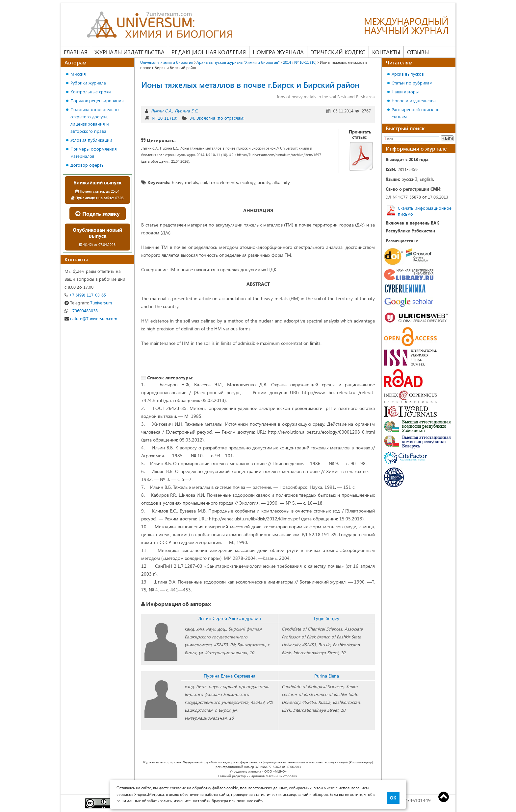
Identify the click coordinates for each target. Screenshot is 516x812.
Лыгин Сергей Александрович (230, 618)
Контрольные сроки (91, 92)
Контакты (386, 52)
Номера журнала (278, 52)
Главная (76, 52)
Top (444, 797)
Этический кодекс (338, 52)
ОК (393, 798)
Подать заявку (98, 214)
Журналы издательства (129, 52)
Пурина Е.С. (186, 111)
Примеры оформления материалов (94, 152)
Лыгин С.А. (161, 111)
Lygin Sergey (327, 618)
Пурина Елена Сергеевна (230, 676)
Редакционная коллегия (209, 52)
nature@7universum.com (91, 318)
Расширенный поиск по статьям (416, 113)
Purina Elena (327, 676)
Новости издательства (414, 100)
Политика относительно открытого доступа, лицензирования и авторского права (95, 120)
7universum (88, 303)
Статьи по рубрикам (412, 83)
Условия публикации (91, 140)
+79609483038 (81, 310)
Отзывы (418, 52)
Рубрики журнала (88, 83)
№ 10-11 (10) (165, 118)
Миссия (78, 74)
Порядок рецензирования (97, 100)
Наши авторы (405, 92)
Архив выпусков (408, 74)
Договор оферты (87, 165)
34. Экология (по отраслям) (217, 118)
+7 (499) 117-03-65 (85, 295)
